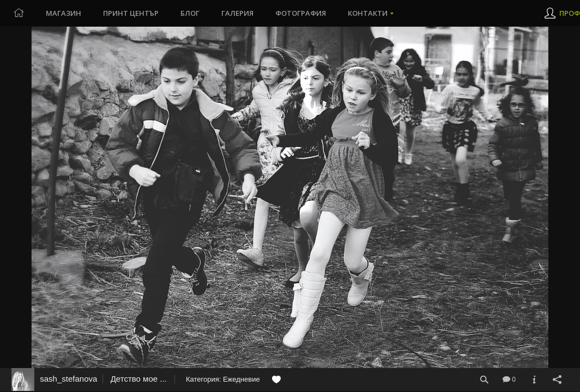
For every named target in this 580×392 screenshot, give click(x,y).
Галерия (237, 13)
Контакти (368, 13)
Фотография (301, 13)
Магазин (64, 13)
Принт (131, 13)
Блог (190, 13)
